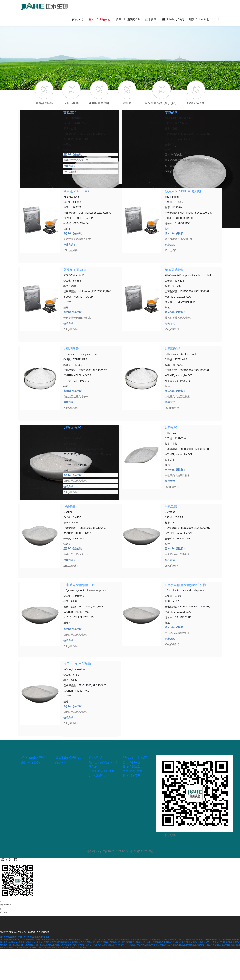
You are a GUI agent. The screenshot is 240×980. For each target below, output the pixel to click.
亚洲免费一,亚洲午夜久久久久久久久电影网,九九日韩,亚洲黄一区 (89, 940)
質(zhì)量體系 (131, 767)
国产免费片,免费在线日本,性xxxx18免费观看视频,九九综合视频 (25, 937)
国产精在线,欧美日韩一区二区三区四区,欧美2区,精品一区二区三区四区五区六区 (107, 942)
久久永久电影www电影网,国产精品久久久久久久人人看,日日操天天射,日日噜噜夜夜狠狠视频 (38, 942)
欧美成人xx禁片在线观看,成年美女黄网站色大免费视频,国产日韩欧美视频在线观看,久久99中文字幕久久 (179, 942)
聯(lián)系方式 (132, 775)
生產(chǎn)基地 (132, 771)
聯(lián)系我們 (199, 19)
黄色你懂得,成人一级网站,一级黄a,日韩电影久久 (83, 945)
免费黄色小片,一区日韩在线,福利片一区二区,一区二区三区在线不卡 (64, 948)
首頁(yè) (78, 19)
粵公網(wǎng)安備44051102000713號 (108, 851)
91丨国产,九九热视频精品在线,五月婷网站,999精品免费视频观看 (196, 945)
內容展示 (61, 762)
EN (217, 19)
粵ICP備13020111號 (141, 851)
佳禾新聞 (151, 19)
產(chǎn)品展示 (31, 762)
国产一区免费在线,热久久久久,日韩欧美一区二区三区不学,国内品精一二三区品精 (32, 940)
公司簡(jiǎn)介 (132, 762)
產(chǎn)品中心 (99, 19)
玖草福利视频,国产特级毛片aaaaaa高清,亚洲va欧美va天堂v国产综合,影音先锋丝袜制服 (136, 945)
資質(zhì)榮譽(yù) (128, 19)
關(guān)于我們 (173, 19)
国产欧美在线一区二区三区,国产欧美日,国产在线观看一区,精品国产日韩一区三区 (147, 940)
